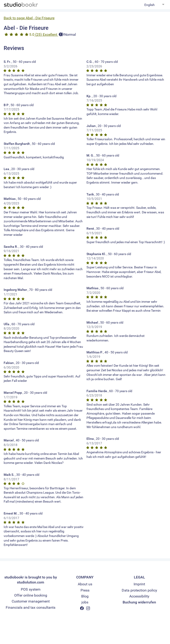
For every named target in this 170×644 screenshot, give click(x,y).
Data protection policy (139, 590)
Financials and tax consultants (31, 607)
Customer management (31, 601)
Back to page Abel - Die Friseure (29, 18)
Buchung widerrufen (139, 602)
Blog (85, 596)
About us (85, 584)
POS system (31, 589)
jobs (85, 602)
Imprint (139, 584)
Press (85, 590)
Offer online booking (31, 595)
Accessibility (139, 596)
